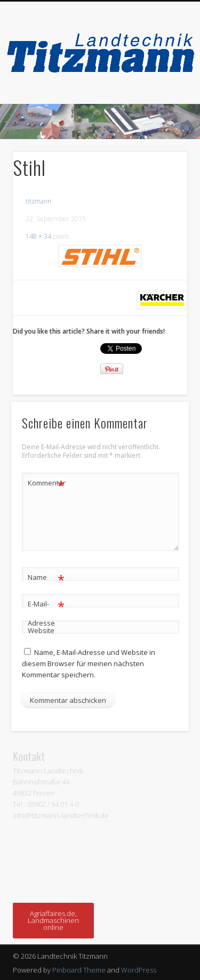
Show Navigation (162, 95)
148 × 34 (38, 236)
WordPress (139, 970)
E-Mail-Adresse (46, 611)
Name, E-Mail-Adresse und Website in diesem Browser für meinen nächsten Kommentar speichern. (89, 663)
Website (41, 630)
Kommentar (46, 483)
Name (46, 577)
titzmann (38, 201)
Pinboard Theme (79, 970)
